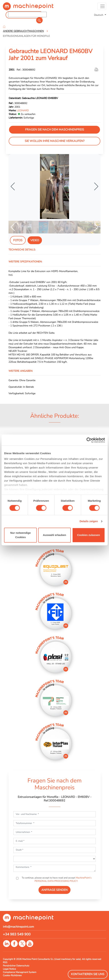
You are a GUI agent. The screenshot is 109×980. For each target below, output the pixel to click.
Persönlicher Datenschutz (16, 966)
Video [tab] (35, 240)
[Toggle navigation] (102, 6)
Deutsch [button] (99, 15)
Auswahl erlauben (54, 535)
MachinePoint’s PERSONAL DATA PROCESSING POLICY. (63, 879)
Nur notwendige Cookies (21, 535)
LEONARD (23, 110)
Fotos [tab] (18, 240)
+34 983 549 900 (17, 934)
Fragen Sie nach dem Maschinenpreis (55, 130)
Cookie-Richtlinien (12, 975)
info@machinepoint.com (18, 927)
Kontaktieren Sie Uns (88, 974)
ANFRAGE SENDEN (54, 890)
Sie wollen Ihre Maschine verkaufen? (55, 141)
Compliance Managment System (20, 972)
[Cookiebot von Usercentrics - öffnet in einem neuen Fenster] (89, 440)
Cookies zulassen (89, 535)
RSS (5, 962)
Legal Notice (9, 969)
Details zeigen (89, 521)
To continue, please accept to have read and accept (56, 879)
